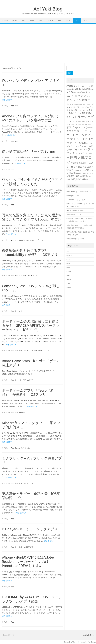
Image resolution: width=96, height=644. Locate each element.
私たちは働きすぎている (75, 239)
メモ (43, 240)
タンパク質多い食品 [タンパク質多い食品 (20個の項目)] (79, 122)
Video (32, 20)
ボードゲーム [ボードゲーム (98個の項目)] (84, 131)
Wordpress (92, 642)
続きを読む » (7, 100)
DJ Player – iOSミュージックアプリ (30, 529)
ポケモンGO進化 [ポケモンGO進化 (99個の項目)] (76, 143)
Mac (59, 20)
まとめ (27, 448)
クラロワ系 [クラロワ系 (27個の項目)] (73, 110)
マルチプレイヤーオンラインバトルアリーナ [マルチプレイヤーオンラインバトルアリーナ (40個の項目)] (80, 146)
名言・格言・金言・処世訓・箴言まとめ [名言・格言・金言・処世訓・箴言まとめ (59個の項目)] (80, 166)
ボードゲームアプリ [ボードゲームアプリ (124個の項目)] (80, 135)
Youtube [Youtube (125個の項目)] (72, 96)
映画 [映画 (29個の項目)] (91, 170)
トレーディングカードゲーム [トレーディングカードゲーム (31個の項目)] (80, 124)
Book (51, 20)
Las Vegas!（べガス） (74, 196)
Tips (23, 20)
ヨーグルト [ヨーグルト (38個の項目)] (83, 150)
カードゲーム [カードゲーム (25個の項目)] (87, 104)
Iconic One (68, 642)
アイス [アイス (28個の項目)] (89, 96)
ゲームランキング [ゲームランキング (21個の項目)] (83, 110)
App (77, 20)
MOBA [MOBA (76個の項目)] (70, 92)
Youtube (22, 240)
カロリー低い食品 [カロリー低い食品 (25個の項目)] (76, 104)
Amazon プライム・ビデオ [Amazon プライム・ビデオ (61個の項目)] (80, 86)
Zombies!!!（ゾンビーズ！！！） (78, 200)
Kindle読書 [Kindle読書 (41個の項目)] (86, 89)
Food (15, 20)
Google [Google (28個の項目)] (69, 89)
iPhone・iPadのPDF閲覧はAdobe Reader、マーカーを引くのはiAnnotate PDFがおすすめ (28, 561)
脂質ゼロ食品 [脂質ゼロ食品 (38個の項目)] (76, 176)
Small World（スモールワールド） (79, 192)
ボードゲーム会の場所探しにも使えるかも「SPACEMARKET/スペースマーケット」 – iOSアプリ (31, 325)
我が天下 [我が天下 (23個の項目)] (81, 170)
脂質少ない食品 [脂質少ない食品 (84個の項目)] (79, 179)
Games (5, 20)
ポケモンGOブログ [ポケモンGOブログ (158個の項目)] (80, 139)
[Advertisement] (48, 42)
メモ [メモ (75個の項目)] (75, 149)
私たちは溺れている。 (75, 214)
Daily (41, 20)
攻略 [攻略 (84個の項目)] (87, 170)
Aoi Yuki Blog (48, 9)
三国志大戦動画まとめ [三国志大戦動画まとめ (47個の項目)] (81, 163)
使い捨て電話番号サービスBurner (29, 151)
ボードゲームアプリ (42, 351)
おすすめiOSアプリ (33, 240)
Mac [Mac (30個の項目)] (92, 89)
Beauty (86, 20)
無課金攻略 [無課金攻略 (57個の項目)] (72, 173)
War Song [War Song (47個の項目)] (86, 92)
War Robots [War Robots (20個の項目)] (77, 93)
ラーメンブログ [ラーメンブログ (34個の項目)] (81, 153)
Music (68, 20)
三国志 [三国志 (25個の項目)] (90, 153)
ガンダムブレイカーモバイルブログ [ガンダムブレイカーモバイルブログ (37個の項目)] (80, 107)
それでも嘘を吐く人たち (75, 210)
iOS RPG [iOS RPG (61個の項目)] (76, 89)
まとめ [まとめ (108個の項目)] (82, 96)
